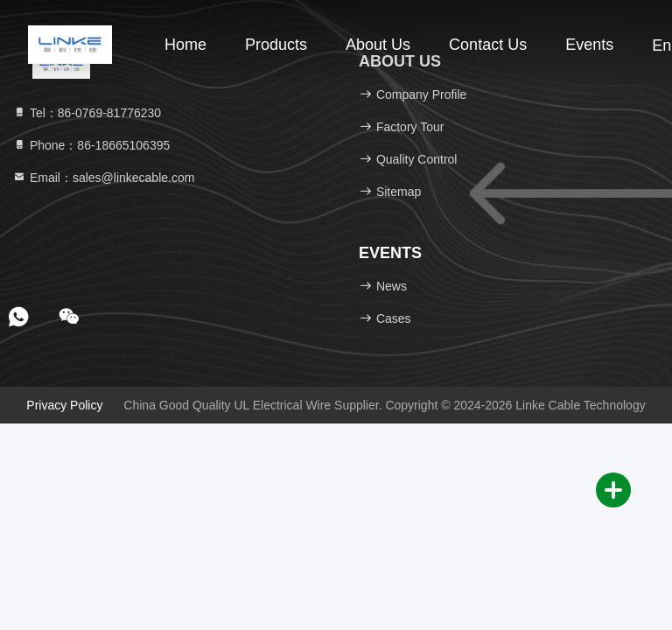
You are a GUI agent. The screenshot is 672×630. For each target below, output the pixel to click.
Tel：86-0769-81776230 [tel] (87, 113)
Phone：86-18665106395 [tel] (91, 145)
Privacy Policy (64, 405)
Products (276, 45)
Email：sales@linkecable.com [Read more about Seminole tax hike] (103, 178)
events (589, 45)
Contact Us (488, 45)
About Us (378, 45)
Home (185, 45)
